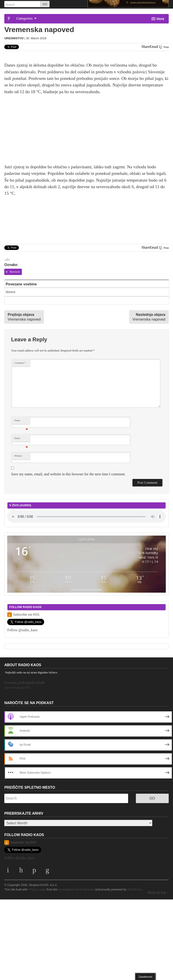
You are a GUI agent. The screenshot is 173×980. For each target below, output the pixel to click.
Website (18, 456)
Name (21, 422)
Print (164, 47)
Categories (26, 18)
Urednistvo (14, 38)
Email (21, 439)
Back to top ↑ (158, 893)
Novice (13, 272)
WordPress (134, 889)
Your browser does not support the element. (86, 517)
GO (45, 4)
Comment (20, 363)
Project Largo (37, 889)
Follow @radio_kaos (22, 630)
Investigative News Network (76, 889)
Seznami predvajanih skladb (25, 683)
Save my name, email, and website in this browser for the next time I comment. (68, 474)
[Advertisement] (86, 132)
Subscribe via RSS (23, 615)
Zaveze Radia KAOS (17, 688)
